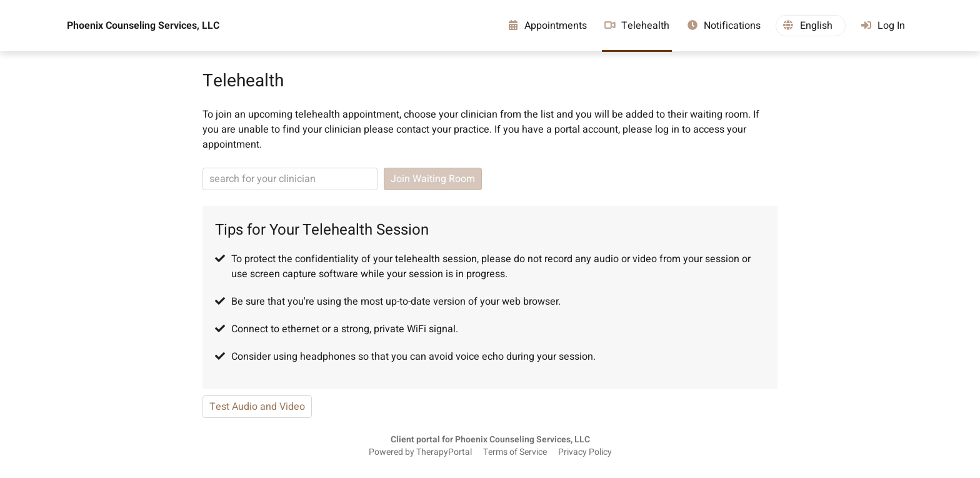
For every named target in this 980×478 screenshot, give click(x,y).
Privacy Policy (585, 452)
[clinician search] (290, 179)
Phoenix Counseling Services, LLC (143, 26)
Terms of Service (515, 452)
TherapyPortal (444, 452)
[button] (811, 26)
